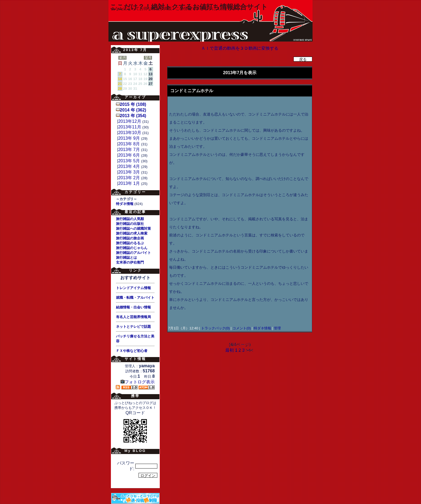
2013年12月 (130, 121)
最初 (230, 350)
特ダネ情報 (262, 328)
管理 (277, 328)
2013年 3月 (129, 172)
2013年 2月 (129, 178)
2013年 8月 (129, 144)
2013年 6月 (129, 155)
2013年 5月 (129, 161)
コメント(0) (241, 328)
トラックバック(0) (215, 328)
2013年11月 (130, 127)
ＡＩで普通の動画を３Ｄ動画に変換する (240, 48)
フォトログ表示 (138, 382)
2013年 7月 (129, 150)
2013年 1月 (129, 183)
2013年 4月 (129, 166)
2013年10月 (130, 133)
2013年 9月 (129, 138)
